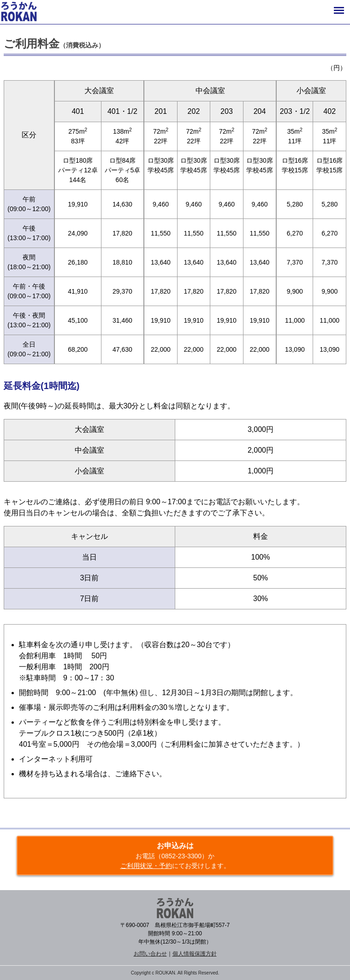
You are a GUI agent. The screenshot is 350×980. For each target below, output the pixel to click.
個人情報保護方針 (195, 954)
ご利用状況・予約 (146, 866)
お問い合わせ (150, 954)
